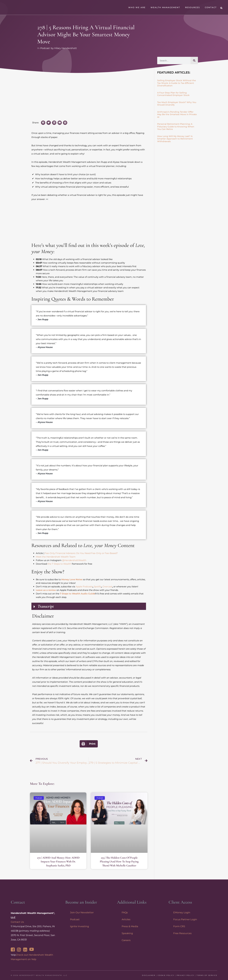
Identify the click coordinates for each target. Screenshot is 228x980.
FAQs (125, 912)
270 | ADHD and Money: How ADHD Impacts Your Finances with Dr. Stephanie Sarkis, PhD (58, 862)
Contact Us (17, 922)
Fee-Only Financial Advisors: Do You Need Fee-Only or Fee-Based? (81, 553)
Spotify (98, 587)
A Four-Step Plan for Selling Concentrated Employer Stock (173, 94)
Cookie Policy (166, 975)
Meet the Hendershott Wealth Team (56, 557)
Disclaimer (149, 975)
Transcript (46, 606)
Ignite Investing (79, 926)
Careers (126, 940)
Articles (126, 919)
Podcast (45, 48)
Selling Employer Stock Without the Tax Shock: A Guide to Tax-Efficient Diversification (177, 83)
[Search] (194, 61)
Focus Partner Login (185, 919)
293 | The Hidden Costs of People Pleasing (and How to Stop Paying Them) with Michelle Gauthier (119, 862)
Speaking (127, 933)
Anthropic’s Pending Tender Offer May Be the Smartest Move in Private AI (177, 114)
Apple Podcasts (84, 587)
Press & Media (130, 926)
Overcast (107, 587)
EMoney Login (182, 912)
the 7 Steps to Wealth (59, 564)
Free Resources (182, 933)
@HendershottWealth (74, 560)
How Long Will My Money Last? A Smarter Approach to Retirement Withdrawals (175, 139)
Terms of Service (207, 975)
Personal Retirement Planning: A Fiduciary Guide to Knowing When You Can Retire (176, 127)
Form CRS (179, 926)
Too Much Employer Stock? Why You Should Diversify (177, 104)
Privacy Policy (185, 975)
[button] (43, 123)
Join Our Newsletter (82, 912)
